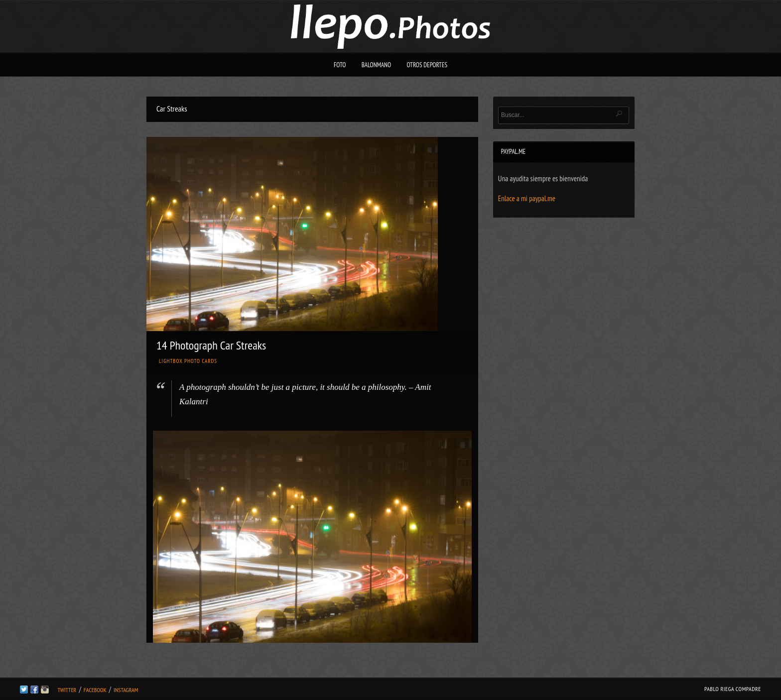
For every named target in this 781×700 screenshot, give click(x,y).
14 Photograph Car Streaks (211, 345)
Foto (340, 65)
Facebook (95, 690)
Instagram (126, 690)
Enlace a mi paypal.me (527, 198)
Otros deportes (427, 65)
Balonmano (377, 65)
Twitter (67, 690)
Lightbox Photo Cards (188, 361)
